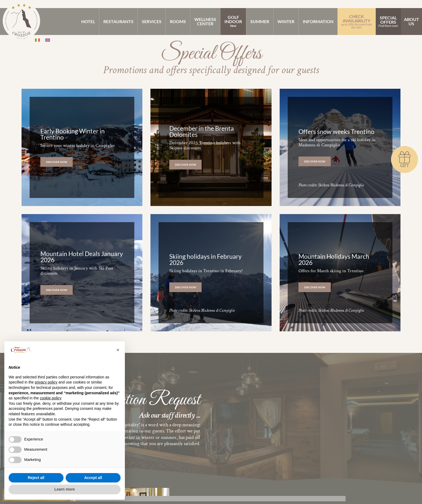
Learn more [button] (65, 489)
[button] (118, 350)
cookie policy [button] (50, 398)
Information (318, 21)
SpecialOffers (388, 21)
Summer (260, 21)
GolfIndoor (233, 21)
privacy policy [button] (46, 382)
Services (152, 21)
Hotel (88, 21)
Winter (286, 21)
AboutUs (412, 21)
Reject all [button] (36, 478)
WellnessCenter (205, 21)
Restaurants (118, 21)
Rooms (178, 21)
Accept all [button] (93, 478)
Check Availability (356, 21)
